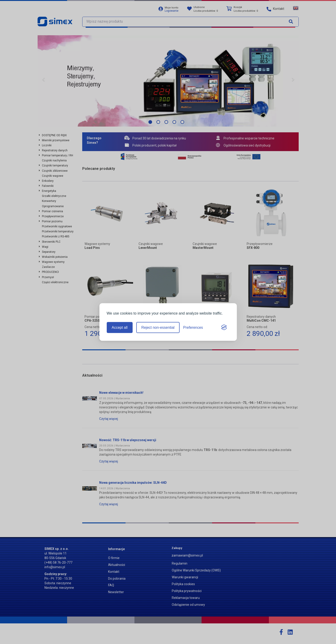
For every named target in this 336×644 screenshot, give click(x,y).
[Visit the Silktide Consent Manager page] (224, 328)
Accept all (120, 327)
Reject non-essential (158, 327)
